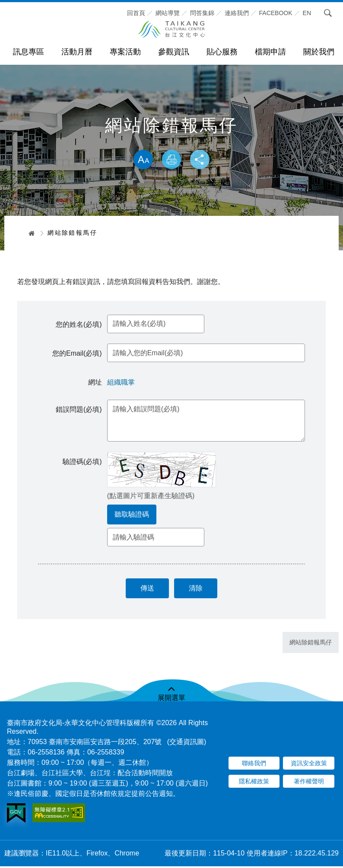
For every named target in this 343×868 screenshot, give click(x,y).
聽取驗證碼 (133, 515)
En (307, 13)
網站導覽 (168, 13)
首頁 (29, 233)
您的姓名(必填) (80, 325)
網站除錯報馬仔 (311, 644)
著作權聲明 (309, 783)
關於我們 (319, 52)
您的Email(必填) (78, 355)
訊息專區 (29, 52)
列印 (171, 160)
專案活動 (125, 52)
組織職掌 (122, 383)
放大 (142, 160)
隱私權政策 (254, 783)
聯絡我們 (254, 765)
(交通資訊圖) (187, 743)
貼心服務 (222, 52)
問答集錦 (202, 13)
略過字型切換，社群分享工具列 (171, 141)
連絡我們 (237, 13)
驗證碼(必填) (83, 462)
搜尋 (325, 13)
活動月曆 (77, 52)
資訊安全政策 (309, 765)
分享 (201, 160)
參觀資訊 (174, 52)
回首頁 (136, 13)
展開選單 (171, 699)
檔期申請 (270, 52)
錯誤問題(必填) (80, 410)
